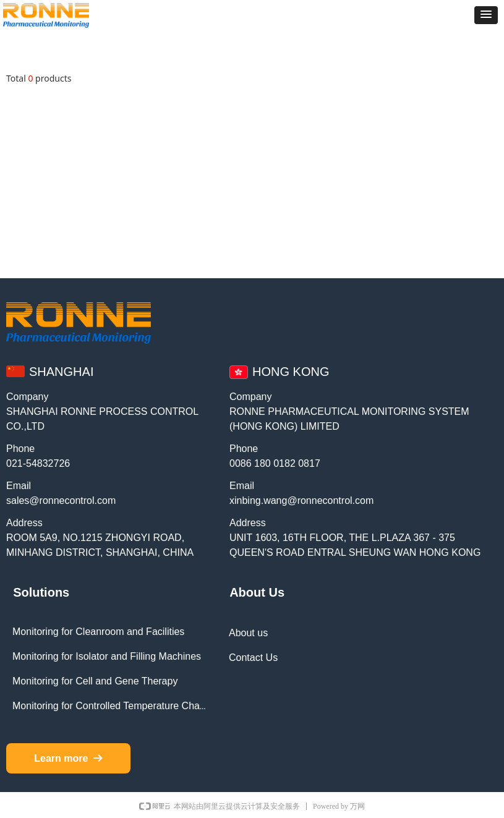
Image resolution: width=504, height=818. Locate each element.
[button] (486, 15)
